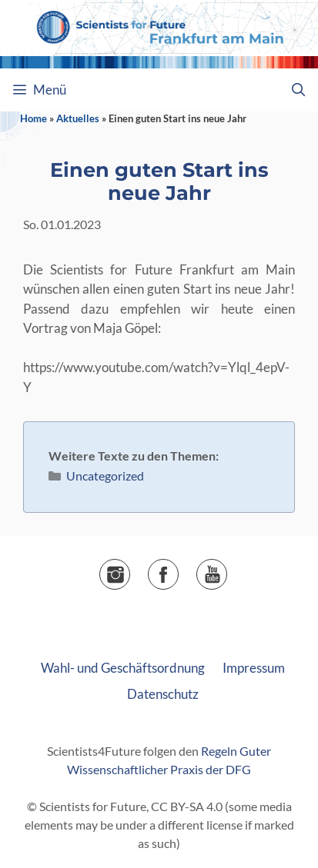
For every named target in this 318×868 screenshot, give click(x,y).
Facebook (178, 569)
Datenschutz (163, 694)
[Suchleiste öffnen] (298, 90)
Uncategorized (105, 476)
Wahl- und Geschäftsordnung (123, 668)
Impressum (254, 668)
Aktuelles (78, 118)
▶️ (227, 569)
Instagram (130, 569)
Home (33, 118)
